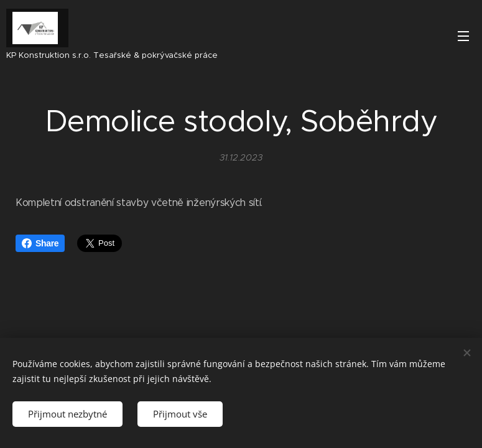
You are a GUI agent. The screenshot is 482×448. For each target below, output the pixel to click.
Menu (463, 36)
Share (40, 243)
